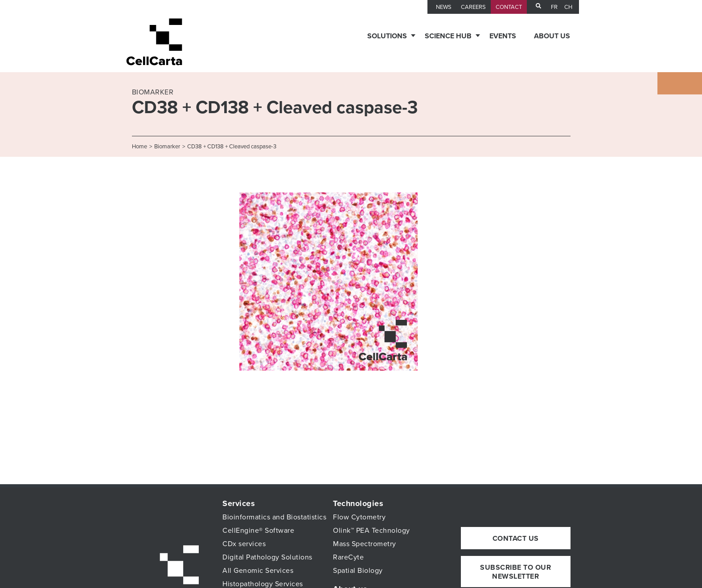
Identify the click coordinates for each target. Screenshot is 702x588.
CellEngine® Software (258, 531)
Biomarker (167, 147)
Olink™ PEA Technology (372, 531)
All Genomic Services (258, 571)
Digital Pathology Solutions (267, 557)
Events (503, 36)
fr (554, 7)
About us (552, 36)
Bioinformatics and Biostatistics (274, 517)
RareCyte (348, 557)
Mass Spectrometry (365, 544)
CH (568, 7)
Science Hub (448, 36)
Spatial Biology (358, 571)
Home (140, 147)
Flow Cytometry (359, 517)
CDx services (244, 544)
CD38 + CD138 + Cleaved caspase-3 (232, 147)
